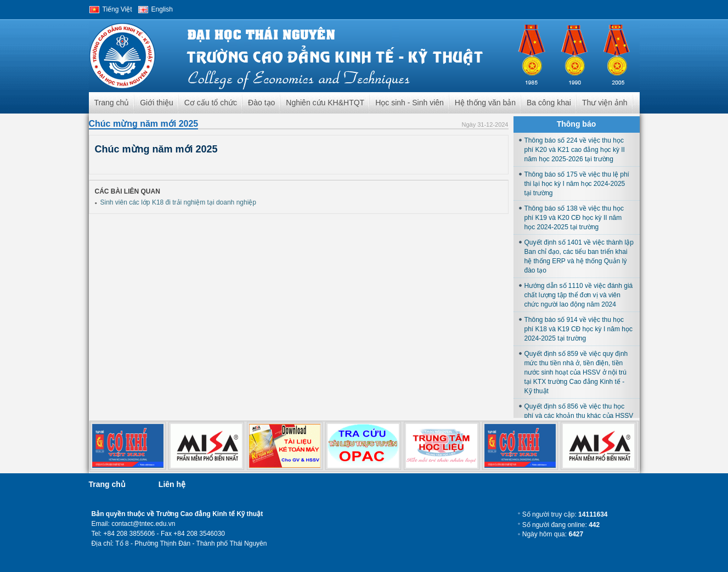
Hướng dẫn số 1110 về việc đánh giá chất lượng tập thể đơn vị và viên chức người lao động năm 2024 (579, 295)
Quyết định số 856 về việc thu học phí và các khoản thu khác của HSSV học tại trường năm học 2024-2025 (579, 416)
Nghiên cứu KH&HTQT (325, 103)
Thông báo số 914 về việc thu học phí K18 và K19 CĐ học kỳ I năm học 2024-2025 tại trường (579, 329)
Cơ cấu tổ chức (211, 103)
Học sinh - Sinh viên (410, 103)
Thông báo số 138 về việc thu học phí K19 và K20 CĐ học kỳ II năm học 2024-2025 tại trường (574, 218)
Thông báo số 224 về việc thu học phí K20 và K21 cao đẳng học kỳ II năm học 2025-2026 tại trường (575, 150)
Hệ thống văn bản (485, 103)
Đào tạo (261, 103)
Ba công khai (549, 103)
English (162, 9)
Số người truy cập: (565, 514)
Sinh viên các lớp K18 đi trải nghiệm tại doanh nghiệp (179, 202)
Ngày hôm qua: (553, 534)
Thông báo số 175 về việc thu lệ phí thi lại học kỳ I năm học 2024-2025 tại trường (577, 184)
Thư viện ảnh (605, 103)
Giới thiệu (157, 103)
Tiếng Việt (117, 9)
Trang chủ (112, 103)
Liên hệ (172, 484)
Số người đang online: (561, 525)
